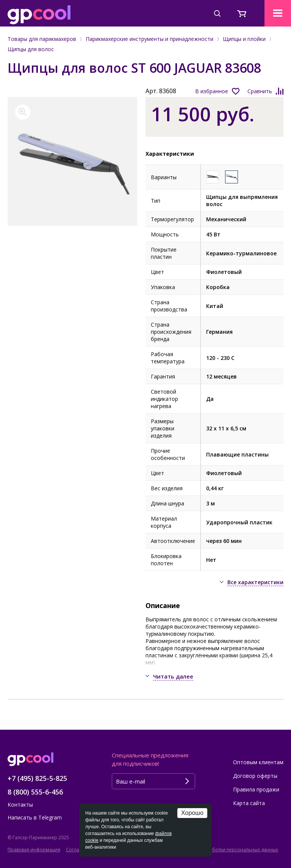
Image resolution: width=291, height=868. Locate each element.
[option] (73, 161)
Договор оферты (255, 776)
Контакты (20, 805)
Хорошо (192, 813)
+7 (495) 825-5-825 (37, 778)
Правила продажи (256, 789)
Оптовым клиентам (258, 762)
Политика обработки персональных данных (228, 850)
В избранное (212, 91)
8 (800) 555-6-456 (35, 792)
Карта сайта (249, 803)
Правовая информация (34, 850)
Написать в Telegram (35, 817)
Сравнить (260, 91)
